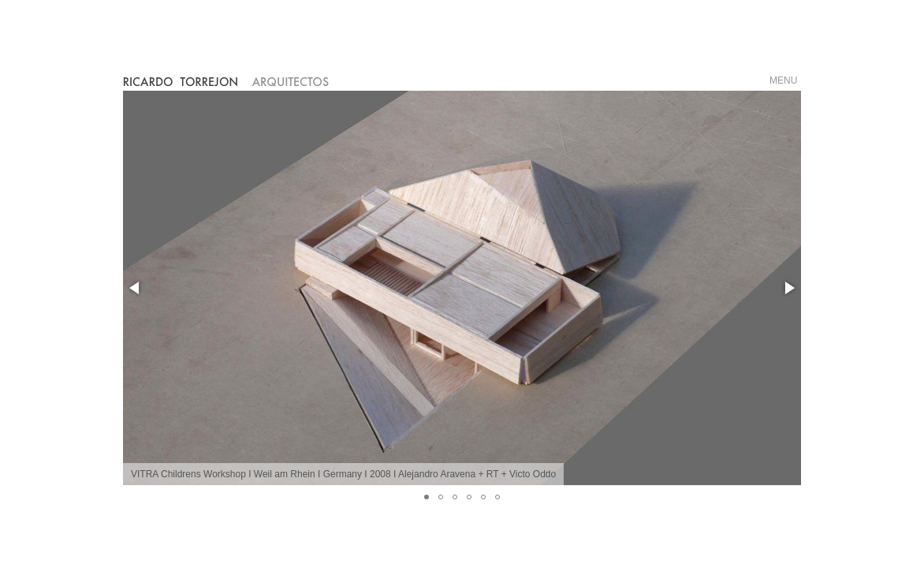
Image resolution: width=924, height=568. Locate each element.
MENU (783, 80)
